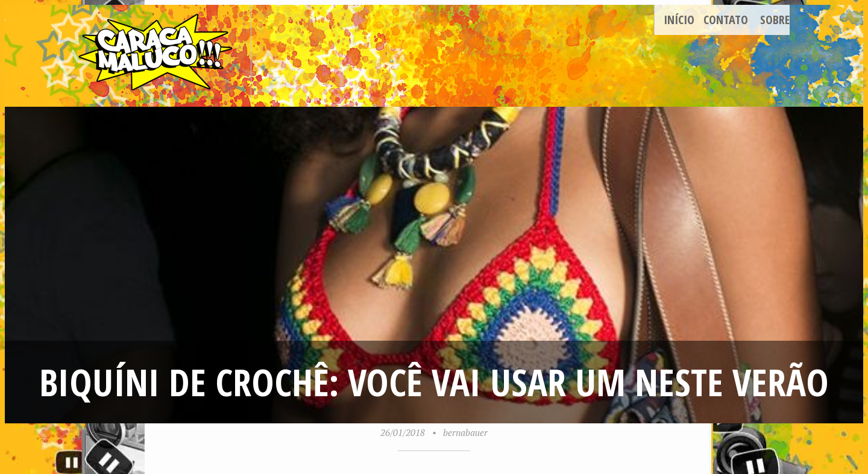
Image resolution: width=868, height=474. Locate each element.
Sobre (775, 20)
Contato (726, 20)
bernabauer (465, 432)
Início (679, 20)
